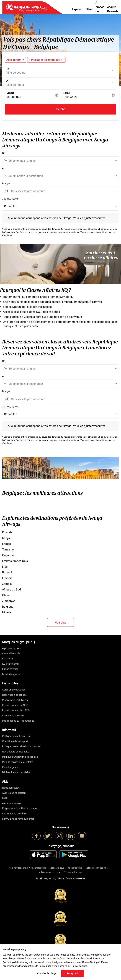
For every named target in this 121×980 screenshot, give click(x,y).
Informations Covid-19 (14, 814)
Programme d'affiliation (15, 700)
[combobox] (62, 161)
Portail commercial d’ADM (16, 710)
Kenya (6, 538)
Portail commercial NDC (15, 705)
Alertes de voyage (12, 803)
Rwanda (7, 532)
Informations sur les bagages (18, 721)
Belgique (8, 607)
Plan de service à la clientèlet (17, 762)
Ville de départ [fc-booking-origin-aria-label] (16, 73)
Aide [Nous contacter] (14, 793)
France (7, 544)
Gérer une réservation (14, 690)
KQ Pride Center (11, 664)
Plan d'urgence (10, 767)
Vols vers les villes (38, 868)
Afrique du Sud (11, 589)
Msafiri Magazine (12, 674)
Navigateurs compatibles (16, 752)
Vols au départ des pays (50, 872)
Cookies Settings (47, 973)
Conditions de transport (15, 741)
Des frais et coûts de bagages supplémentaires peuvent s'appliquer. (48, 232)
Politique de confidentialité (16, 736)
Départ (10, 93)
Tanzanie (8, 549)
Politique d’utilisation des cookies (20, 757)
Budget (6, 183)
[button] (46, 60)
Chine (6, 595)
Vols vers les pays (17, 868)
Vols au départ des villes (97, 868)
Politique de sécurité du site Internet (21, 746)
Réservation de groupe (14, 695)
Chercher (60, 109)
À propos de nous (100, 9)
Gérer (89, 9)
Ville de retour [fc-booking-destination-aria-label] (15, 85)
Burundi (7, 572)
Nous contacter (11, 788)
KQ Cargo (7, 659)
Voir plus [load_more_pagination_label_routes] (61, 623)
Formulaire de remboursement (19, 819)
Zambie (7, 584)
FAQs (5, 798)
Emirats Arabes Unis (15, 561)
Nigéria (7, 612)
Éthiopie (7, 578)
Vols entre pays (57, 868)
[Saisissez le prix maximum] (63, 191)
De (8, 69)
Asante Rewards (113, 9)
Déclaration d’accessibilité (16, 772)
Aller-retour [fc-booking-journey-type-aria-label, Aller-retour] (14, 60)
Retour (67, 93)
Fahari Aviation (10, 669)
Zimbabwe (9, 601)
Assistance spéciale (13, 715)
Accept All (72, 973)
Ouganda (8, 555)
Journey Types (10, 199)
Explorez (77, 9)
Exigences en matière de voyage (19, 808)
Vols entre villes (75, 868)
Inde (5, 567)
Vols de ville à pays (73, 872)
